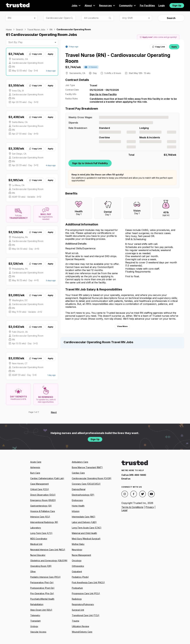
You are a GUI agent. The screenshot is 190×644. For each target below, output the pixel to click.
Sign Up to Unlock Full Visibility (90, 163)
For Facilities (147, 5)
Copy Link (35, 54)
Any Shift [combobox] (127, 18)
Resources (107, 5)
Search (171, 18)
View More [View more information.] (122, 326)
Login (162, 5)
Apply (51, 54)
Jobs (76, 5)
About (90, 5)
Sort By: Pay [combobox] (15, 42)
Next (54, 412)
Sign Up (177, 5)
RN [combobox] (9, 18)
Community (128, 5)
